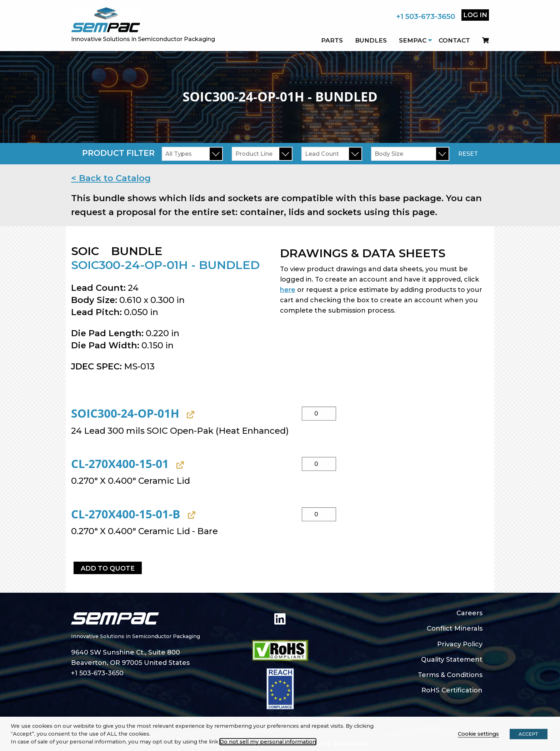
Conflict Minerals (455, 628)
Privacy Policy (460, 644)
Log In (475, 15)
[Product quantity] (319, 414)
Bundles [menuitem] (371, 40)
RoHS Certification (452, 690)
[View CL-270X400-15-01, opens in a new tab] (179, 465)
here (288, 290)
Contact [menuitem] (454, 40)
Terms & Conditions (450, 675)
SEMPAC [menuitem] (413, 40)
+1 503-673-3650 (426, 16)
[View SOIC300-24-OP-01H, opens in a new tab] (189, 415)
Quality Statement (452, 660)
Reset (468, 154)
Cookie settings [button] (478, 734)
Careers (469, 613)
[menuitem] (482, 40)
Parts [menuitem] (332, 40)
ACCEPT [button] (529, 734)
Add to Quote (108, 568)
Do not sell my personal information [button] (268, 742)
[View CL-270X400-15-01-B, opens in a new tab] (191, 515)
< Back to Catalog (111, 178)
